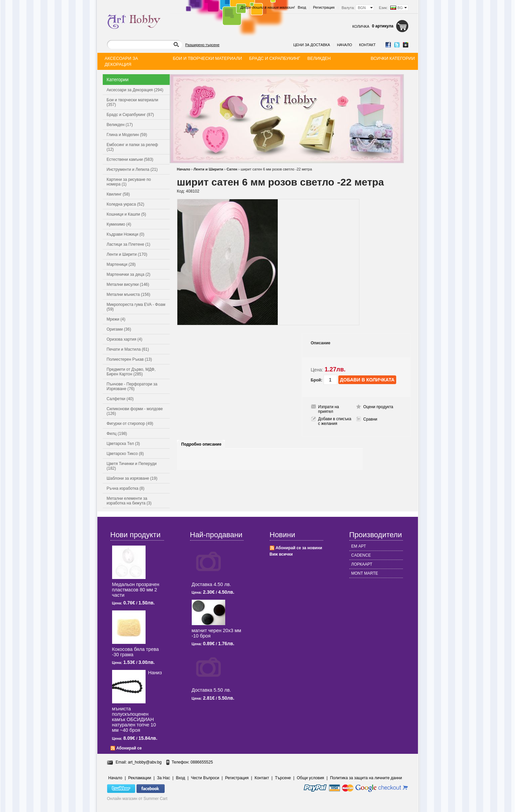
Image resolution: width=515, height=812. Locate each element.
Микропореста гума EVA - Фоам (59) (136, 307)
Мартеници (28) (121, 264)
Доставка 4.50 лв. (211, 584)
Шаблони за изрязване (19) (132, 478)
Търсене (283, 778)
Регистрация (324, 7)
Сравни (370, 419)
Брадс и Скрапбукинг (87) (131, 115)
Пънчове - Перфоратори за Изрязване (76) (132, 386)
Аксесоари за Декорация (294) (135, 90)
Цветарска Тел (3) (123, 444)
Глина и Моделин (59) (127, 135)
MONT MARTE (365, 573)
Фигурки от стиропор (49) (130, 424)
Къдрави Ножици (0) (126, 234)
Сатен (232, 169)
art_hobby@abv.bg (145, 762)
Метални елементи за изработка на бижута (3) (129, 501)
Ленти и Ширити (208, 169)
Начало (345, 45)
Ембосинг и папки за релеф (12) (133, 147)
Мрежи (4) (116, 319)
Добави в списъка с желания (335, 421)
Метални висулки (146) (128, 284)
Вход (302, 7)
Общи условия (310, 778)
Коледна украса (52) (125, 204)
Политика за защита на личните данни (366, 778)
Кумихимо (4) (119, 224)
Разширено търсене (202, 45)
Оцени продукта (378, 407)
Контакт (367, 45)
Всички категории (393, 58)
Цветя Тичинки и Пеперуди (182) (132, 466)
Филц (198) (117, 434)
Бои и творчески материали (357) (133, 102)
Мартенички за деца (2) (129, 274)
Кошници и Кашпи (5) (126, 214)
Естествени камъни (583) (130, 159)
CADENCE (361, 555)
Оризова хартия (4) (125, 339)
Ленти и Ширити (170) (127, 254)
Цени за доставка (312, 45)
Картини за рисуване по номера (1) (129, 182)
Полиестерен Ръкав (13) (130, 359)
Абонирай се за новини (299, 548)
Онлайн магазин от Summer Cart (137, 799)
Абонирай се (129, 748)
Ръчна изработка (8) (126, 488)
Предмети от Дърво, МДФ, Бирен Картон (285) (131, 372)
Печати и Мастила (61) (128, 349)
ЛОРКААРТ (362, 564)
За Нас (163, 778)
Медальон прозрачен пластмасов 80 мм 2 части (136, 590)
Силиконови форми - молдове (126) (135, 411)
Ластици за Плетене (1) (128, 244)
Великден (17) (120, 125)
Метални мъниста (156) (129, 295)
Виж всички (281, 554)
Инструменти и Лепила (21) (132, 169)
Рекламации (140, 778)
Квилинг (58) (118, 194)
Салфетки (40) (120, 399)
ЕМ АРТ (359, 546)
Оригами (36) (119, 329)
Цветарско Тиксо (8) (125, 454)
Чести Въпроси (205, 778)
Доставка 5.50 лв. (211, 690)
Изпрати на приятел (329, 409)
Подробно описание (201, 444)
